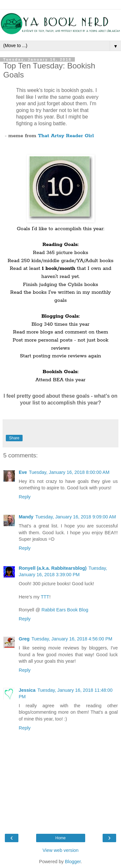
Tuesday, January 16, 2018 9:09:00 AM (76, 517)
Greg (24, 639)
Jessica (27, 690)
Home (60, 838)
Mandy (26, 517)
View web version (61, 850)
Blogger (73, 862)
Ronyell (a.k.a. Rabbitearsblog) (53, 568)
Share (14, 438)
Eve (23, 472)
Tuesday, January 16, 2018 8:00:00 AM (69, 472)
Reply (25, 497)
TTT (45, 597)
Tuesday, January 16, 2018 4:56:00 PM (72, 639)
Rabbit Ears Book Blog (65, 610)
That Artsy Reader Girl (66, 136)
